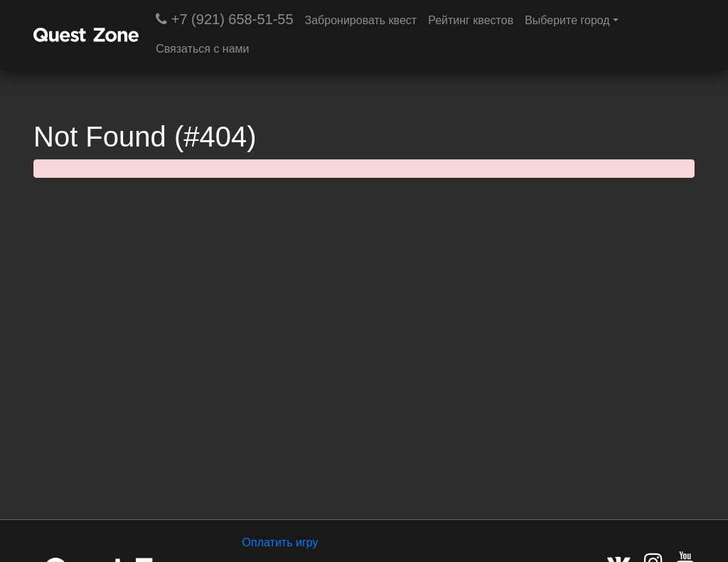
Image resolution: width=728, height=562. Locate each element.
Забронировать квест (361, 20)
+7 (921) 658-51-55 (224, 19)
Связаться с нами (202, 49)
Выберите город (567, 20)
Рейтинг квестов (471, 20)
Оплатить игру (280, 542)
